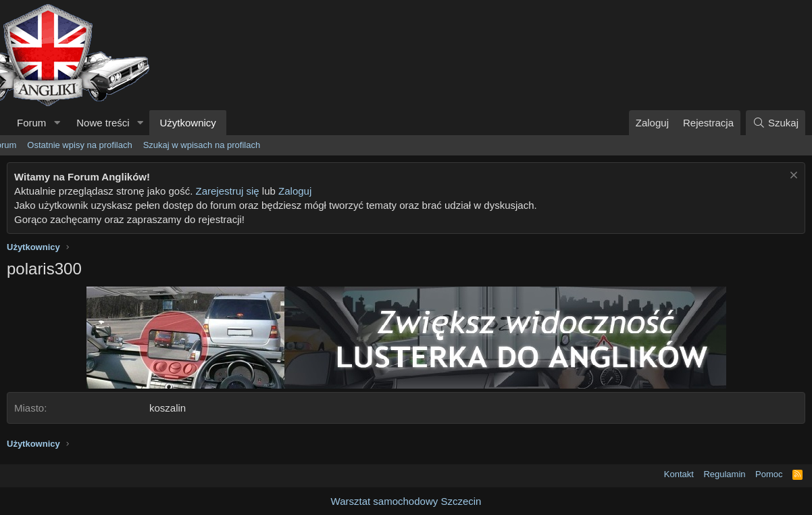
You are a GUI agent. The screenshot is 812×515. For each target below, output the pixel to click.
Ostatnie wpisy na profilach (79, 145)
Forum (31, 123)
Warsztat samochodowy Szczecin (406, 501)
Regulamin (724, 474)
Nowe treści (103, 123)
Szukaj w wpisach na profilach (202, 145)
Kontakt (679, 474)
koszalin (168, 408)
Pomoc (769, 474)
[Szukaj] (776, 123)
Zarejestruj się (227, 191)
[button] (57, 123)
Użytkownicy (187, 123)
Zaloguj (295, 191)
